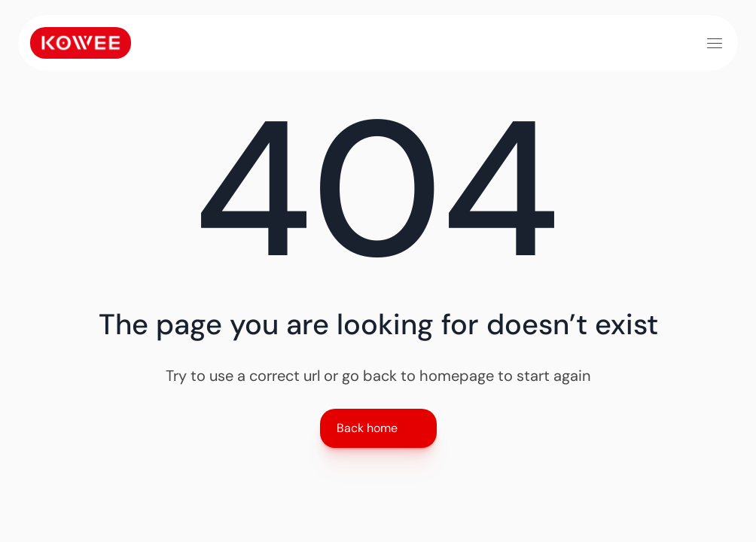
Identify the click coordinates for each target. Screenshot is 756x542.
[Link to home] (81, 43)
